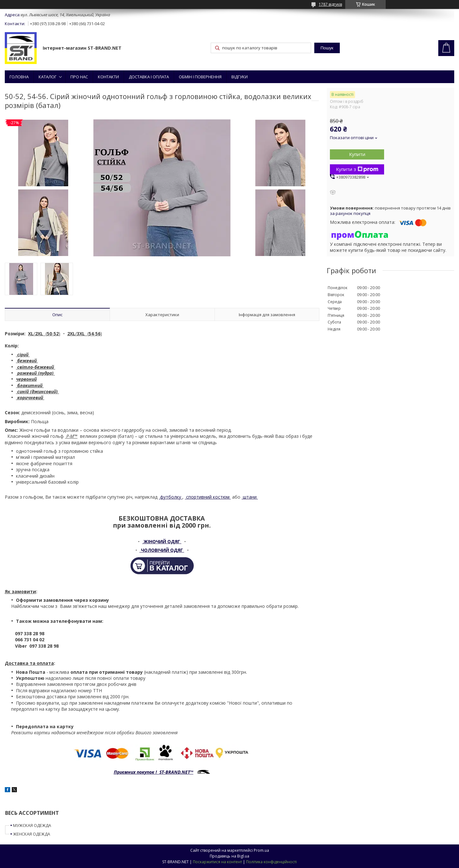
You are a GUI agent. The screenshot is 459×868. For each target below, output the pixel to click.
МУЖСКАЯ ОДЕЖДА (32, 825)
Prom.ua (261, 850)
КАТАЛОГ (47, 77)
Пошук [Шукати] (327, 48)
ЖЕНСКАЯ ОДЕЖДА (32, 834)
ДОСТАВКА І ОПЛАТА (149, 77)
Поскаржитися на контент (217, 862)
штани (250, 497)
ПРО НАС (79, 77)
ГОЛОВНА (19, 77)
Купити (357, 154)
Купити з (357, 169)
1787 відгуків (330, 4)
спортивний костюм (208, 497)
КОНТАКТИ (108, 77)
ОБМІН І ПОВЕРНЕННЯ (200, 77)
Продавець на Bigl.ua (229, 856)
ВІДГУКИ (240, 77)
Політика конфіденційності (271, 862)
